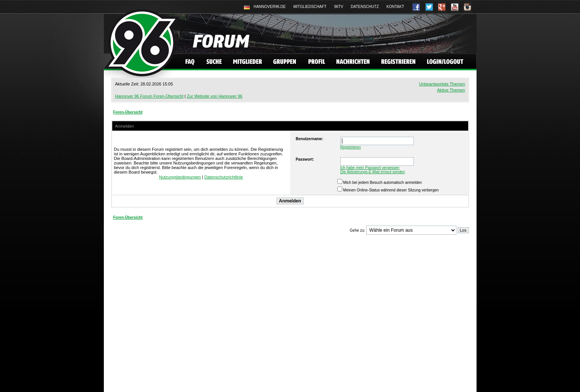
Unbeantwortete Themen (442, 84)
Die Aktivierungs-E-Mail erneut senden (373, 172)
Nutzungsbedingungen (180, 177)
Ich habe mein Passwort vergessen (370, 168)
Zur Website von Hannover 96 (215, 96)
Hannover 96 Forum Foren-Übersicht (149, 96)
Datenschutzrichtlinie (224, 177)
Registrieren (351, 147)
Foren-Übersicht (128, 112)
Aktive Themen (451, 90)
